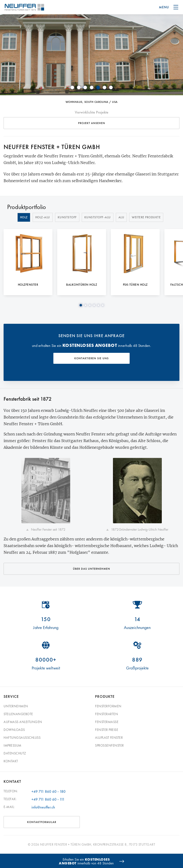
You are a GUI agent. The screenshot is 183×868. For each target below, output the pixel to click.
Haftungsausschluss (22, 738)
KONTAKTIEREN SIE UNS (91, 358)
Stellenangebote (18, 714)
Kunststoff (67, 217)
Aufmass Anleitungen (23, 722)
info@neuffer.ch (43, 807)
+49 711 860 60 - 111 (48, 799)
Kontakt (11, 761)
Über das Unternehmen (91, 569)
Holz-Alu (43, 217)
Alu (121, 217)
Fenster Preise (107, 730)
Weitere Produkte (146, 217)
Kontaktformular (42, 822)
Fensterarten (107, 714)
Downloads (14, 730)
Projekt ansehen (92, 123)
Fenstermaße (107, 722)
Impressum (13, 745)
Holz (24, 217)
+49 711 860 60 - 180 (48, 791)
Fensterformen (108, 706)
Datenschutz (15, 753)
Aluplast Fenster (109, 738)
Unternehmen (16, 706)
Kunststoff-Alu (98, 217)
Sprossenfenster (109, 745)
